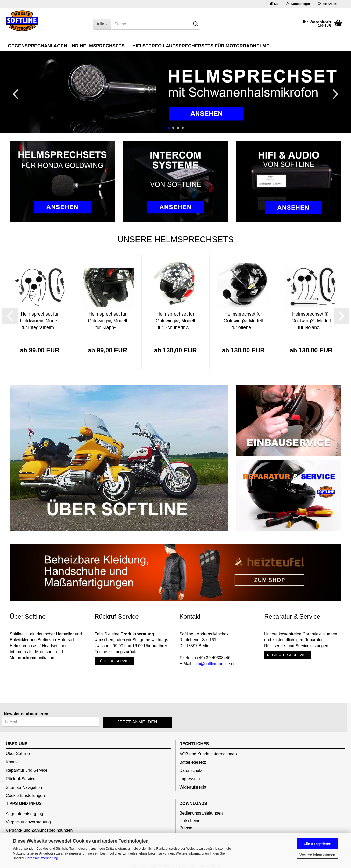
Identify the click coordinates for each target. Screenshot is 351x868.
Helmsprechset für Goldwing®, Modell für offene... (243, 321)
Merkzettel (327, 4)
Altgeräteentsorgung (25, 814)
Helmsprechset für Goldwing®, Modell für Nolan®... (311, 321)
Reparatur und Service (27, 770)
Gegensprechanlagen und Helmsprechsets (66, 46)
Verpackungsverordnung (28, 822)
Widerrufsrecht (193, 787)
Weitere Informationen (317, 855)
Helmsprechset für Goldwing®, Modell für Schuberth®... (175, 321)
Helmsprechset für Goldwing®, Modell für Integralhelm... (40, 321)
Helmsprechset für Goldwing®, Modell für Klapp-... (107, 321)
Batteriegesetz (193, 762)
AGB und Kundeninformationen (208, 754)
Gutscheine (190, 821)
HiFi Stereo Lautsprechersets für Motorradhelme (201, 46)
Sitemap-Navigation (24, 787)
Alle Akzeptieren (317, 844)
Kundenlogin (298, 4)
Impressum (190, 779)
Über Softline (18, 753)
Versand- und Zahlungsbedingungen (39, 830)
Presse (186, 828)
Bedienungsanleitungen (201, 813)
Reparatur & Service (288, 655)
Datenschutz (191, 771)
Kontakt (13, 762)
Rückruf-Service (114, 661)
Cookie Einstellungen (25, 795)
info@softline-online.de (215, 664)
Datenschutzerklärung (42, 858)
